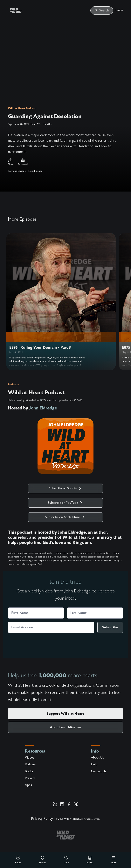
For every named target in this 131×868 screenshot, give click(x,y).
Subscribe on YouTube (66, 503)
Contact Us (99, 771)
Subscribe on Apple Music (65, 517)
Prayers (30, 778)
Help (94, 764)
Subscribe (110, 627)
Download (23, 162)
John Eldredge (43, 408)
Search (102, 10)
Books (90, 860)
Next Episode (35, 171)
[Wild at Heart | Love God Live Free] (20, 11)
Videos (30, 758)
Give (66, 860)
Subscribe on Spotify (66, 488)
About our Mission (65, 727)
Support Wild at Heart (65, 714)
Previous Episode (17, 171)
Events (42, 860)
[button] (11, 162)
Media (18, 860)
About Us (97, 758)
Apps (28, 785)
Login (119, 10)
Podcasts (14, 384)
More (114, 860)
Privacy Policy (42, 819)
